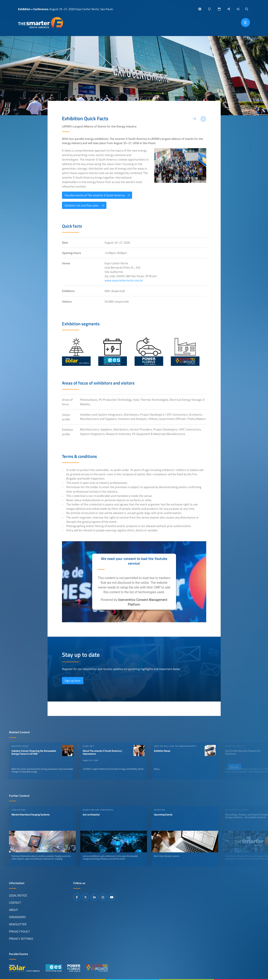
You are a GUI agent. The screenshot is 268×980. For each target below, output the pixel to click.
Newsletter (18, 924)
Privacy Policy (19, 931)
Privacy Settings (21, 939)
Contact (15, 903)
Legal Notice (18, 895)
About (14, 910)
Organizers (17, 917)
